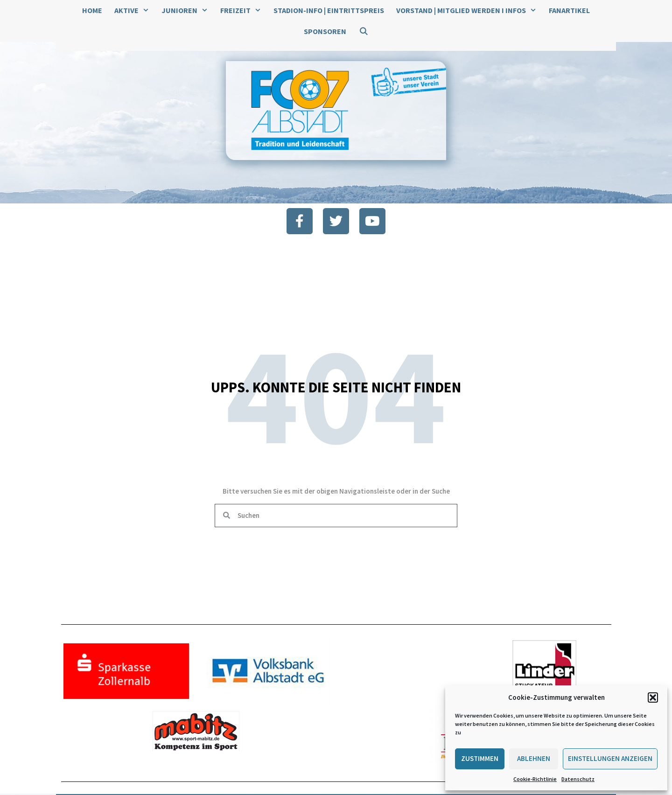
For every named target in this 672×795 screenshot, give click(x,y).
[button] (653, 697)
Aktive (135, 10)
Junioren (188, 10)
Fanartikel (569, 10)
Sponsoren (325, 31)
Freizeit (244, 10)
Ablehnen (534, 758)
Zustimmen (480, 758)
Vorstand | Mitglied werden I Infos (469, 10)
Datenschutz (578, 779)
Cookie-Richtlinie (535, 779)
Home (92, 10)
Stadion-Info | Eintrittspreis (329, 10)
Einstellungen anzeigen (610, 758)
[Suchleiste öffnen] (363, 31)
